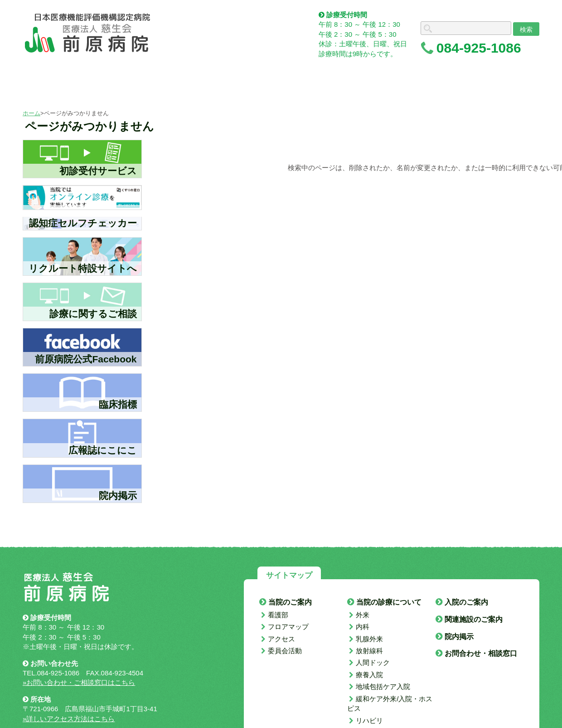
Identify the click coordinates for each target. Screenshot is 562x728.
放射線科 (369, 651)
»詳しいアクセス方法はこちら (69, 719)
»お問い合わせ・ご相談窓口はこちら (79, 682)
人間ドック (373, 662)
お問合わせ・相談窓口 (481, 653)
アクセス (281, 639)
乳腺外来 (369, 639)
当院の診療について (389, 602)
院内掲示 (459, 637)
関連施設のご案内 (474, 619)
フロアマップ (288, 627)
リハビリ (369, 721)
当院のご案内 (290, 602)
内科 (363, 627)
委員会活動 (285, 651)
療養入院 (369, 675)
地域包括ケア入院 (383, 686)
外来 (363, 615)
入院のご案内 (466, 602)
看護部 (278, 615)
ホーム (31, 113)
